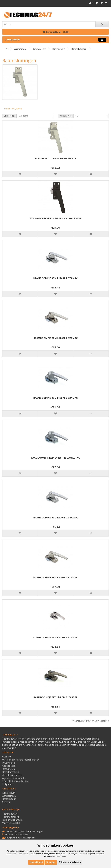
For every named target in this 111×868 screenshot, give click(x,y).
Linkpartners (8, 784)
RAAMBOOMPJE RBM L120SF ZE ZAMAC (56, 338)
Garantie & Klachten (12, 775)
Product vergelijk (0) (13, 109)
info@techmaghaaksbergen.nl (20, 838)
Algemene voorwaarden (14, 778)
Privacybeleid (9, 763)
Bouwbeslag (39, 49)
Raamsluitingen (79, 49)
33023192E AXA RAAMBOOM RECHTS (55, 158)
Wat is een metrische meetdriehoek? (20, 760)
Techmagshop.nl (11, 817)
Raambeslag (58, 49)
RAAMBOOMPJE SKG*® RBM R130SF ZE (56, 697)
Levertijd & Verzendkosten (15, 781)
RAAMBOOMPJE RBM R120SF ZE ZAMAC (55, 577)
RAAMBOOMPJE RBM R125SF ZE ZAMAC (55, 637)
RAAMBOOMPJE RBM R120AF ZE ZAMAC (56, 518)
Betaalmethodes (11, 772)
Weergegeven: (66, 116)
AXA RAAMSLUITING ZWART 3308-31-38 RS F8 (56, 218)
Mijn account (9, 793)
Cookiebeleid (9, 766)
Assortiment (20, 49)
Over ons (7, 757)
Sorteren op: (9, 116)
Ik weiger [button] (51, 862)
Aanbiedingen (9, 796)
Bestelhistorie (9, 799)
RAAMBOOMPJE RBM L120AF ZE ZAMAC (55, 278)
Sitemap (6, 802)
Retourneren (9, 769)
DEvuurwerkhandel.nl (13, 820)
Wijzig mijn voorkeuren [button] (70, 862)
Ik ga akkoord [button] (36, 862)
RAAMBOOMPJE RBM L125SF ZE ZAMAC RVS (56, 458)
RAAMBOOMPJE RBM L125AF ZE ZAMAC (55, 398)
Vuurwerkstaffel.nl (11, 823)
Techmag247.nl (10, 814)
